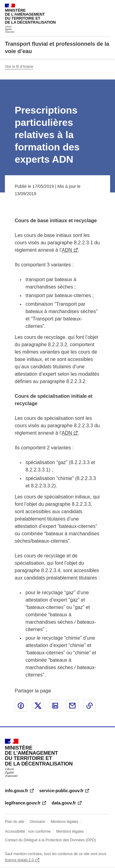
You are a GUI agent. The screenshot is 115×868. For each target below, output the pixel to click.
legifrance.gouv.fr (23, 803)
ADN (67, 250)
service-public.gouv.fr (61, 791)
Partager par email (72, 706)
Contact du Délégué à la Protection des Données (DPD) (50, 840)
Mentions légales (64, 822)
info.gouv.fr (17, 791)
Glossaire (38, 822)
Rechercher (94, 7)
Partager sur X (38, 706)
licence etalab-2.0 (19, 860)
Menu (106, 7)
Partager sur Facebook (21, 706)
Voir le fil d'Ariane (19, 67)
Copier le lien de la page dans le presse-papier (90, 706)
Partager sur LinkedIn (55, 706)
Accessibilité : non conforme (28, 831)
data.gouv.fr (64, 803)
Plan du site (15, 822)
